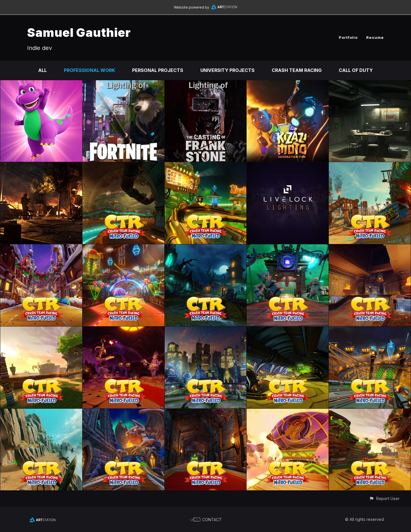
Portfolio (348, 37)
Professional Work (89, 70)
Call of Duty (356, 70)
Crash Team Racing (297, 70)
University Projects (227, 70)
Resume (375, 37)
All (43, 70)
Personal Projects (158, 70)
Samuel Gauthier (79, 32)
